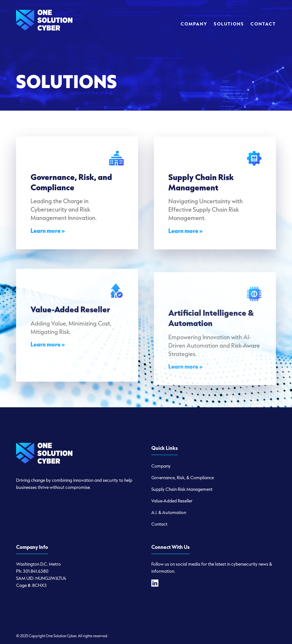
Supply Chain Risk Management (182, 489)
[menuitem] (194, 24)
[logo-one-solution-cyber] (44, 24)
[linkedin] (155, 583)
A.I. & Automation (169, 512)
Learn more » (48, 233)
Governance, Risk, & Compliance (183, 478)
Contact (159, 524)
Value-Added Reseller (172, 501)
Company (161, 466)
